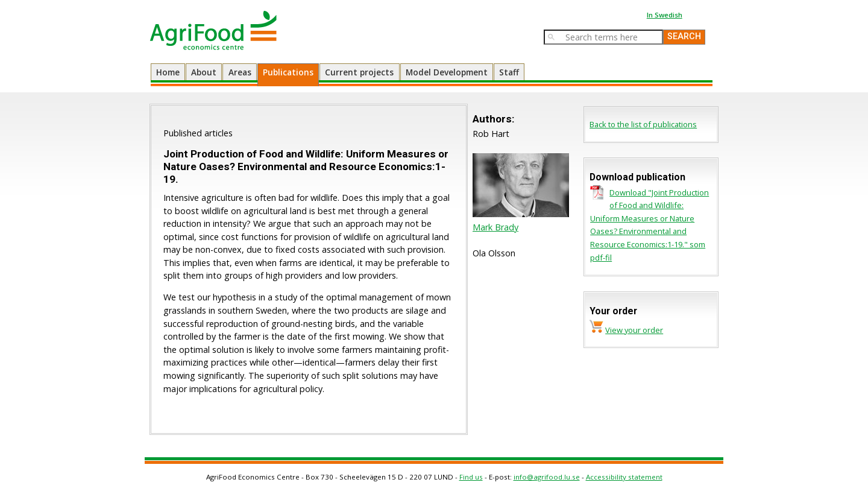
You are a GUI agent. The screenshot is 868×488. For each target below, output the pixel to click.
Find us (471, 477)
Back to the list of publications (643, 124)
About (204, 72)
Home (168, 72)
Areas (240, 72)
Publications (288, 72)
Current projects (359, 72)
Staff (509, 72)
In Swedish (665, 15)
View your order (634, 330)
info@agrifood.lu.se (547, 477)
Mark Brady (495, 227)
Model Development (447, 72)
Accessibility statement (624, 477)
